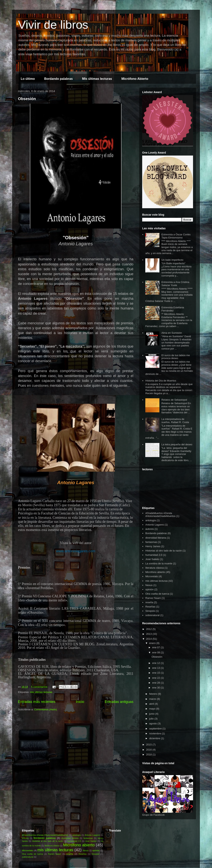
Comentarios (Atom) (45, 709)
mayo (153, 709)
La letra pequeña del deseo (177, 444)
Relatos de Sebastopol (174, 400)
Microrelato (152, 576)
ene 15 (156, 673)
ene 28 (156, 683)
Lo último (28, 79)
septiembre (156, 729)
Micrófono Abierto (135, 79)
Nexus (149, 585)
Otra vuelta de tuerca (157, 594)
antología (151, 520)
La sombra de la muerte (159, 563)
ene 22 (156, 678)
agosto (153, 723)
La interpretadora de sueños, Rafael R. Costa (175, 421)
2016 (149, 750)
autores (150, 529)
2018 (149, 755)
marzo (153, 699)
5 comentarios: (40, 687)
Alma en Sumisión (172, 333)
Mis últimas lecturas (97, 79)
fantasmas (151, 542)
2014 (149, 639)
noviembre (155, 733)
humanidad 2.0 (154, 555)
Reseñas (150, 607)
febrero (154, 694)
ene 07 (156, 647)
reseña (149, 602)
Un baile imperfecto (172, 260)
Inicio (80, 702)
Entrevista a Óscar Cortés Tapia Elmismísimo (176, 236)
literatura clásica (155, 568)
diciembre (155, 738)
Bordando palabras (58, 79)
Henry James (153, 546)
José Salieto (152, 559)
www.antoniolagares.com (76, 551)
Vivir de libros (53, 25)
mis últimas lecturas (41, 692)
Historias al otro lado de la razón (163, 551)
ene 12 (156, 663)
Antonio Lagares (155, 525)
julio (152, 719)
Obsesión (27, 99)
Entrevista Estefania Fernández (173, 309)
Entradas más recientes (37, 702)
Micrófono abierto (155, 572)
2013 (149, 634)
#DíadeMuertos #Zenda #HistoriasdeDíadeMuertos (160, 515)
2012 (149, 629)
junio (152, 714)
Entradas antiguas (119, 702)
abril (152, 704)
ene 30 (156, 688)
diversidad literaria (156, 538)
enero (153, 643)
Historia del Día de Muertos (161, 381)
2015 (149, 745)
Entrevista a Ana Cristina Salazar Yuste (175, 284)
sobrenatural (152, 615)
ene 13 (156, 668)
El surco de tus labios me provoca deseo (176, 357)
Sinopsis (150, 611)
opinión (149, 589)
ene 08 (156, 652)
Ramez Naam (153, 598)
